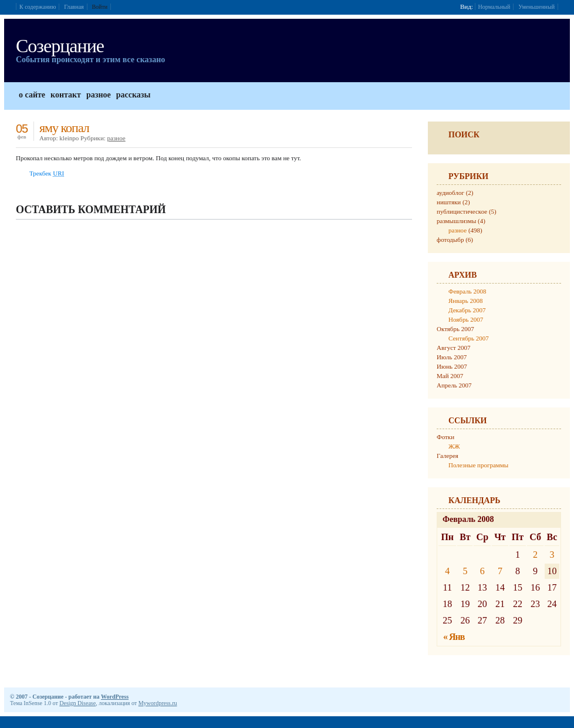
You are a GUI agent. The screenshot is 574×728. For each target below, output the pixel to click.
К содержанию (38, 7)
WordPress (115, 697)
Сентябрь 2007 (469, 338)
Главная (74, 7)
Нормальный (494, 7)
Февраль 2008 (467, 291)
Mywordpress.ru (158, 703)
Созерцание (60, 46)
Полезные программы (478, 465)
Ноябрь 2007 (466, 319)
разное (117, 138)
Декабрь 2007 (467, 310)
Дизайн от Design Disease (552, 696)
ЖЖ (454, 446)
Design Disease (77, 703)
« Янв (454, 637)
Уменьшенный (536, 7)
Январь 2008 (465, 301)
